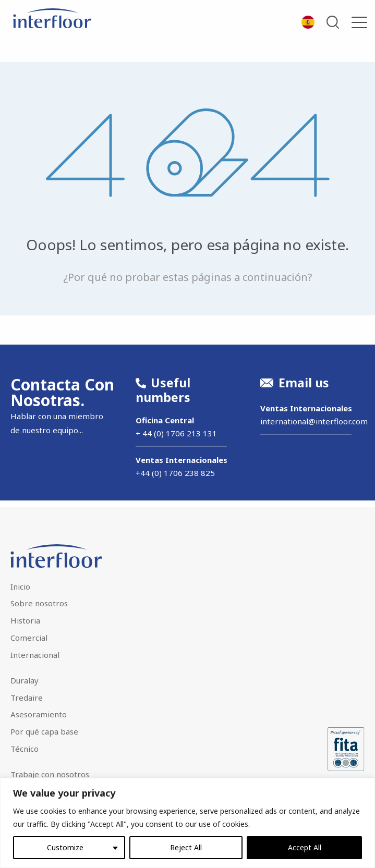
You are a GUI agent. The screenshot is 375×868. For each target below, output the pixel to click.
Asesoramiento (39, 714)
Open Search (333, 22)
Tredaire (27, 698)
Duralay (25, 680)
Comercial (29, 638)
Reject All (186, 847)
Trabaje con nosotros (50, 774)
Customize (65, 847)
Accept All (305, 847)
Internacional (35, 655)
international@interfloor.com (314, 421)
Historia (25, 620)
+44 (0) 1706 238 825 (175, 473)
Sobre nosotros (39, 603)
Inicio (20, 586)
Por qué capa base (44, 731)
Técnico (25, 749)
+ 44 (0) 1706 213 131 (176, 433)
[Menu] (359, 22)
